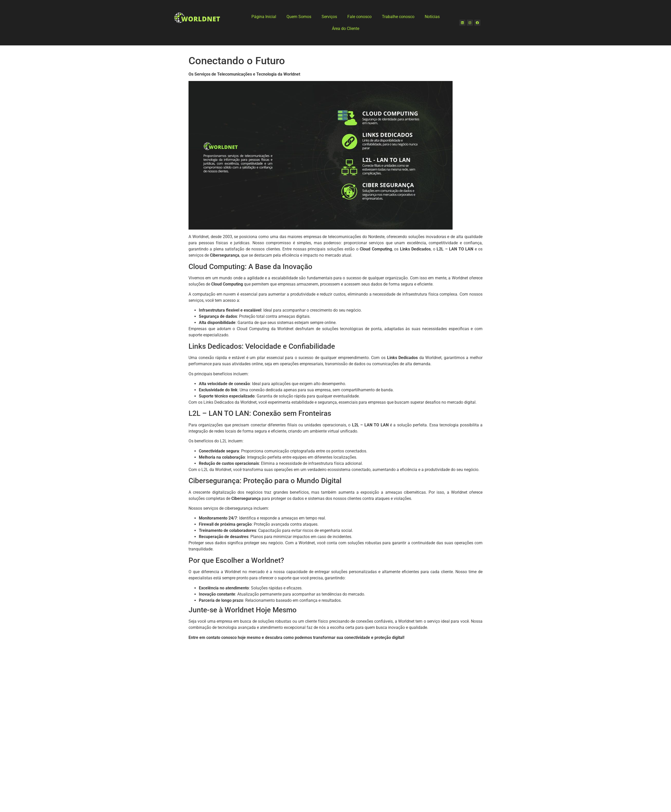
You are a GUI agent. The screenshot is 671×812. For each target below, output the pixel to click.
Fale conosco (359, 17)
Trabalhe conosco (398, 17)
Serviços (329, 17)
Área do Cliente (346, 29)
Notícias (432, 17)
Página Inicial (264, 17)
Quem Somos (299, 17)
